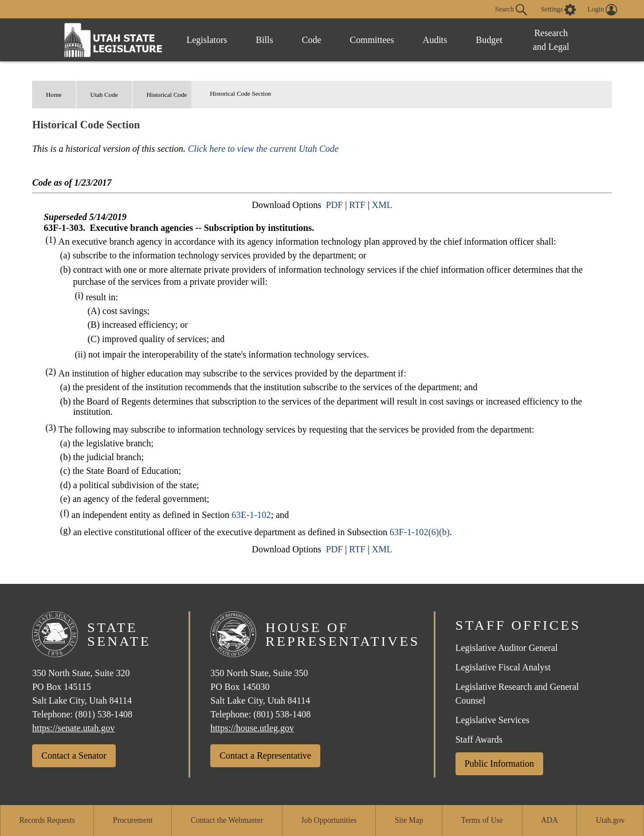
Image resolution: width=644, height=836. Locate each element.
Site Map (409, 820)
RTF (357, 205)
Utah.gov (610, 820)
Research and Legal (551, 40)
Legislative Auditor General (507, 648)
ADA (549, 820)
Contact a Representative (265, 755)
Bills (265, 40)
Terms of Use (482, 820)
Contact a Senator (74, 755)
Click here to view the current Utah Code (263, 149)
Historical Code (167, 95)
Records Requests (47, 820)
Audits (435, 40)
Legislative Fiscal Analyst (503, 667)
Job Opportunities (329, 820)
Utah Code (104, 95)
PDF (334, 205)
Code (312, 40)
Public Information (499, 764)
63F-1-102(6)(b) (420, 532)
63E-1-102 (251, 515)
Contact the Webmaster (227, 820)
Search (511, 10)
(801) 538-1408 (104, 714)
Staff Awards (479, 739)
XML (382, 205)
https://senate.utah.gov (73, 728)
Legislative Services (492, 720)
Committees (372, 40)
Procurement (133, 820)
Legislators (207, 40)
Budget (489, 40)
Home (54, 95)
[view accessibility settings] (559, 10)
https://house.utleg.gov (252, 728)
